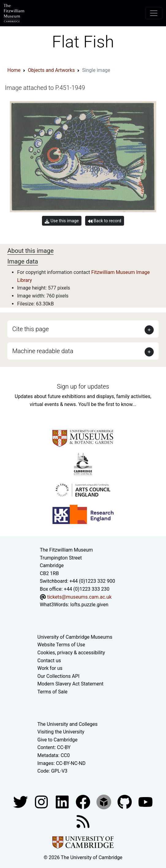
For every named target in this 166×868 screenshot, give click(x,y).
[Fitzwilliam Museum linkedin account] (84, 802)
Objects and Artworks (51, 70)
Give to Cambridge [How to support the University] (57, 740)
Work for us (50, 668)
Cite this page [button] (30, 329)
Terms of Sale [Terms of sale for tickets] (52, 692)
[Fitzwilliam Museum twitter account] (21, 802)
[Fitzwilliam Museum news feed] (83, 821)
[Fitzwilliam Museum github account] (125, 802)
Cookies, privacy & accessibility (71, 653)
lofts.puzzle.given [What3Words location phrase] (89, 605)
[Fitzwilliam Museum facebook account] (63, 802)
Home (14, 70)
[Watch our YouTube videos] (145, 802)
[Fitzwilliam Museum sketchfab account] (104, 802)
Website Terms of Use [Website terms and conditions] (61, 645)
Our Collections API (58, 676)
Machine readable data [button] (43, 351)
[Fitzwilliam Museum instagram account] (42, 802)
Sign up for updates (83, 386)
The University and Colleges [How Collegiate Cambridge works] (67, 724)
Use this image (62, 221)
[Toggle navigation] (154, 13)
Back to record (104, 221)
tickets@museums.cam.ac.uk (79, 597)
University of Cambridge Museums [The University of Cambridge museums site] (75, 637)
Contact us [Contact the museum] (49, 661)
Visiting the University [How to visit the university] (61, 732)
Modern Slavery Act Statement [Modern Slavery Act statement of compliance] (70, 684)
